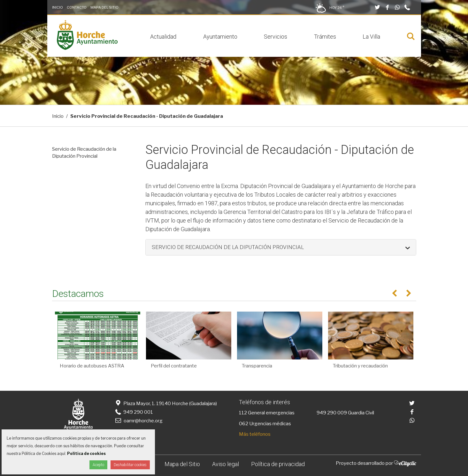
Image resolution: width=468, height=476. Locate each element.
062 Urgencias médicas (265, 424)
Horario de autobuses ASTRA (92, 366)
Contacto (77, 7)
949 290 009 (332, 413)
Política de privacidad (278, 464)
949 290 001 (134, 412)
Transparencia (257, 366)
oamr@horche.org (138, 421)
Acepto (98, 465)
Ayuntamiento (220, 37)
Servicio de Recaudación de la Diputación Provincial (84, 153)
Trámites (325, 37)
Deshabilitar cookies (130, 465)
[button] (281, 247)
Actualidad (163, 37)
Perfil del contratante (174, 366)
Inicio (58, 7)
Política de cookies (86, 453)
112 (243, 413)
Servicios (276, 37)
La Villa (371, 37)
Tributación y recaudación (360, 366)
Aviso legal (226, 464)
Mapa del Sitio (104, 7)
